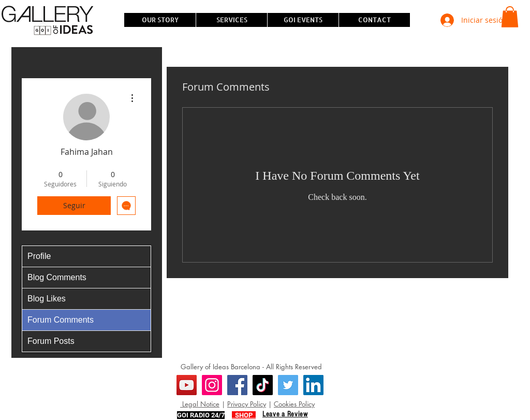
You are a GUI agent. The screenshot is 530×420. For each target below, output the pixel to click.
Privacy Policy (247, 404)
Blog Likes (47, 299)
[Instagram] (212, 385)
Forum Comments (61, 320)
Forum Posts (51, 341)
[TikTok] (263, 385)
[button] (510, 17)
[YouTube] (187, 385)
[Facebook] (237, 385)
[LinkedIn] (313, 385)
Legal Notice (200, 404)
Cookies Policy (294, 404)
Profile (39, 256)
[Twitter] (288, 385)
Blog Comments (57, 277)
